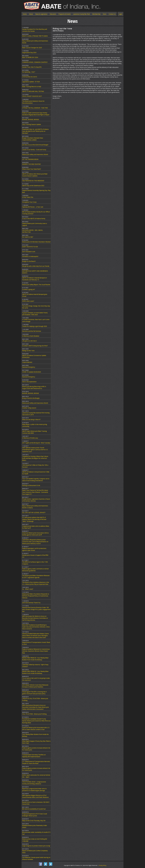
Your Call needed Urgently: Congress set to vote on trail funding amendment (36, 480)
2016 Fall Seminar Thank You (31, 603)
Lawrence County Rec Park (82, 14)
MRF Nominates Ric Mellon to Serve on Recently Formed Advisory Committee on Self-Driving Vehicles (35, 618)
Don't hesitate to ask (29, 252)
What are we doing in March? (31, 420)
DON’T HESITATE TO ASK (30, 247)
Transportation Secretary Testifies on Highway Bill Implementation (34, 756)
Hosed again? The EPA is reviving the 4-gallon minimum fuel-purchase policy (35, 693)
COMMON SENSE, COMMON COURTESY (35, 62)
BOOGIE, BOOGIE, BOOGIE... (31, 120)
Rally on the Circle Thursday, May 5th (34, 821)
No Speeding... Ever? (29, 72)
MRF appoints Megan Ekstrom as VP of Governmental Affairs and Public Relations (35, 796)
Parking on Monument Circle (31, 485)
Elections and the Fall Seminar (32, 331)
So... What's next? (28, 589)
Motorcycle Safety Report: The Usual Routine (36, 285)
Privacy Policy (103, 865)
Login (121, 14)
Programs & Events (65, 14)
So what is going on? (29, 289)
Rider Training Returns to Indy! (32, 87)
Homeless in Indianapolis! (30, 256)
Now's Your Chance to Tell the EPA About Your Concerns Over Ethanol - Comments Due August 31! (35, 492)
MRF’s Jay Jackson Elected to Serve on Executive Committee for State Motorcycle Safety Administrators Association (35, 707)
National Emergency (29, 367)
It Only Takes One (28, 197)
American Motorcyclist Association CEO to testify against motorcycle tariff (35, 534)
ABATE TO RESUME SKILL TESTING (33, 91)
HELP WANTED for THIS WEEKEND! (33, 181)
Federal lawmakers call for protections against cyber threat (34, 549)
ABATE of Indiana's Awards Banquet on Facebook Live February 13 (34, 279)
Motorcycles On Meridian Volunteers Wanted (36, 242)
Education (53, 14)
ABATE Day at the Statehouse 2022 (33, 186)
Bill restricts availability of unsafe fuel (34, 809)
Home (25, 14)
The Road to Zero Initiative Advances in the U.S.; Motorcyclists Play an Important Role (36, 583)
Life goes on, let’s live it (29, 341)
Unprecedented (27, 362)
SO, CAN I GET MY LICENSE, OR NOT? (34, 513)
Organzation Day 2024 (29, 53)
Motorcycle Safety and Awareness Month (35, 154)
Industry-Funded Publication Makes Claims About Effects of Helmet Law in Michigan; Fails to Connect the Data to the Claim (36, 636)
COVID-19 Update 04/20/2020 (32, 372)
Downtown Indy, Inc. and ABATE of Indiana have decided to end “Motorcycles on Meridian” (35, 131)
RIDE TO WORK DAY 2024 (30, 57)
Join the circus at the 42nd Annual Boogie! (35, 145)
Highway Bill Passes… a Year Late (33, 207)
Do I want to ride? (28, 237)
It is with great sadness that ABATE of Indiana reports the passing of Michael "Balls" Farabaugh (34, 519)
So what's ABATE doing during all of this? (35, 346)
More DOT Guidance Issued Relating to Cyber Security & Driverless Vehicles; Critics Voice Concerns (36, 627)
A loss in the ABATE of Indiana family (34, 219)
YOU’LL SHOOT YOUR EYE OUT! (32, 96)
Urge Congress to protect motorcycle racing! (36, 846)
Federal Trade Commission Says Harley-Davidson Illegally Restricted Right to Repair (36, 114)
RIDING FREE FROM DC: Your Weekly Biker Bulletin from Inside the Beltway (35, 659)
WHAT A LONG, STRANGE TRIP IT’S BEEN (35, 36)
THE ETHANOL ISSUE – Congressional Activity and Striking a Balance (34, 783)
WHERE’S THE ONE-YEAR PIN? (31, 164)
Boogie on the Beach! (29, 261)
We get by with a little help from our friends (36, 266)
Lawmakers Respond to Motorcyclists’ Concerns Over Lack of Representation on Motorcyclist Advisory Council (35, 542)
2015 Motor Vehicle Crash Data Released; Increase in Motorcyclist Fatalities (35, 686)
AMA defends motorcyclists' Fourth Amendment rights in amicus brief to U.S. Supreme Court (35, 450)
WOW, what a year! (28, 301)
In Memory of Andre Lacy (30, 438)
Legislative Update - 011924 (31, 82)
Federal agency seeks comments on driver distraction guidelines (36, 570)
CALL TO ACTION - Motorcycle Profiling (34, 714)
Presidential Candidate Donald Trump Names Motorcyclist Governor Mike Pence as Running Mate (36, 721)
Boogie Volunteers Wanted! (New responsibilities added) (33, 139)
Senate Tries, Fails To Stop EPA (32, 67)
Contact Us (112, 14)
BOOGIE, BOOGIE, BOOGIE (31, 393)
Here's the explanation (29, 382)
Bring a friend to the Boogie (31, 398)
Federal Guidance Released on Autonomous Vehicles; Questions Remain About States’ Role (36, 651)
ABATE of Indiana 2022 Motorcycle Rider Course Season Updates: (35, 175)
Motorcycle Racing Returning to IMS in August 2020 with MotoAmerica (34, 387)
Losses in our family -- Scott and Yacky (34, 150)
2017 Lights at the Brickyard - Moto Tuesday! (36, 443)
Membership (96, 14)
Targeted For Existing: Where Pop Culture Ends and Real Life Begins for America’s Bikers (35, 458)
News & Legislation (41, 14)
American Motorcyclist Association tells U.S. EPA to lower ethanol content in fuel (36, 729)
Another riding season (29, 408)
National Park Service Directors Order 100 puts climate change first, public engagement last (36, 609)
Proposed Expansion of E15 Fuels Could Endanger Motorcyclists (35, 815)
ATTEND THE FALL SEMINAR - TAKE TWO (35, 108)
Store (105, 14)
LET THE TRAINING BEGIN (30, 159)
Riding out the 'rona (28, 351)
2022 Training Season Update (32, 124)
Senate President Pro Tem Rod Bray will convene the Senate (35, 30)
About (31, 14)
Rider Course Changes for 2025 (32, 48)
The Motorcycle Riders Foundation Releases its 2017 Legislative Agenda (36, 576)
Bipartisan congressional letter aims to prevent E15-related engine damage (34, 790)
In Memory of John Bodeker (31, 336)
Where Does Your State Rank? (32, 169)
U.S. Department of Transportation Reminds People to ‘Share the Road (36, 762)
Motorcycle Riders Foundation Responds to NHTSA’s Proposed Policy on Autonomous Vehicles (36, 596)
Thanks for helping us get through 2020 (35, 326)
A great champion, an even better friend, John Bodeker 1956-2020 (35, 314)
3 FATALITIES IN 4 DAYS (30, 77)
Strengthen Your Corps (29, 202)
